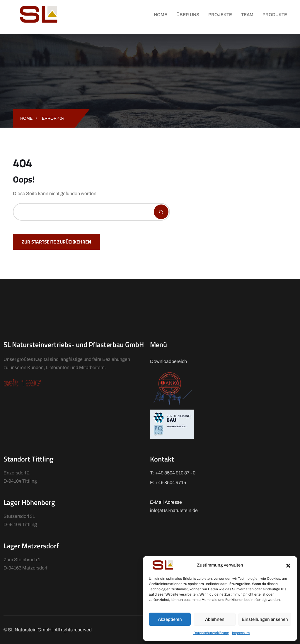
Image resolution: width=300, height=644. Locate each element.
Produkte (275, 15)
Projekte (220, 15)
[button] (288, 565)
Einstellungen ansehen (265, 619)
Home (161, 15)
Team (247, 15)
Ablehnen (215, 619)
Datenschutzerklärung (211, 633)
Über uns (188, 15)
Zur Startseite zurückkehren (56, 242)
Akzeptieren (170, 619)
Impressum (241, 633)
